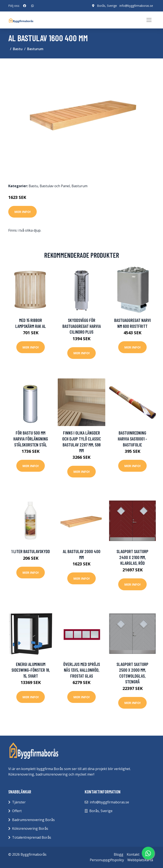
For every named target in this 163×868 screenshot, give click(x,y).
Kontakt (133, 854)
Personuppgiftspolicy (107, 860)
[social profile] (25, 6)
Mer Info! (22, 212)
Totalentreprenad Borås (32, 837)
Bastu (18, 49)
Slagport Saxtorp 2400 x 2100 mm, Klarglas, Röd (132, 557)
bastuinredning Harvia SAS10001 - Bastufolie (132, 439)
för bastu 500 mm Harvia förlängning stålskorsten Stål (31, 439)
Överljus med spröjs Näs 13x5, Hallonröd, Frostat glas (82, 670)
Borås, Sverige (107, 6)
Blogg (119, 854)
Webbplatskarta (140, 860)
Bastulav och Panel (55, 186)
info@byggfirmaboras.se (136, 6)
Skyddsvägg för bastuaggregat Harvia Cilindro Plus (82, 326)
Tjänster (19, 802)
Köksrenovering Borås (30, 828)
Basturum (35, 49)
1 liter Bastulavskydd (31, 551)
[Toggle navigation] (149, 20)
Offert (17, 811)
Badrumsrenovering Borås (33, 820)
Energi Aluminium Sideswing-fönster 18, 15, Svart (31, 670)
